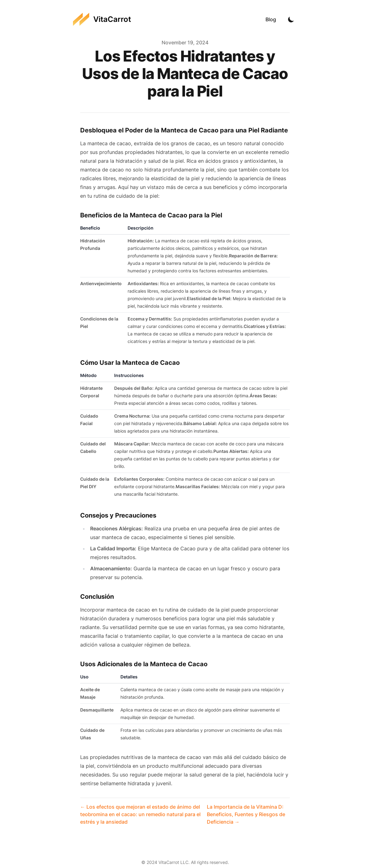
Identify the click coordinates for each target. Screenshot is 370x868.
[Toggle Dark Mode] (291, 19)
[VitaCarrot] (102, 19)
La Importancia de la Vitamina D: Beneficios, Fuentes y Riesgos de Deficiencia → (246, 814)
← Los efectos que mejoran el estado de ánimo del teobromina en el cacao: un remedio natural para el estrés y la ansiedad (140, 814)
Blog (271, 19)
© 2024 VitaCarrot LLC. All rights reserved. (185, 862)
